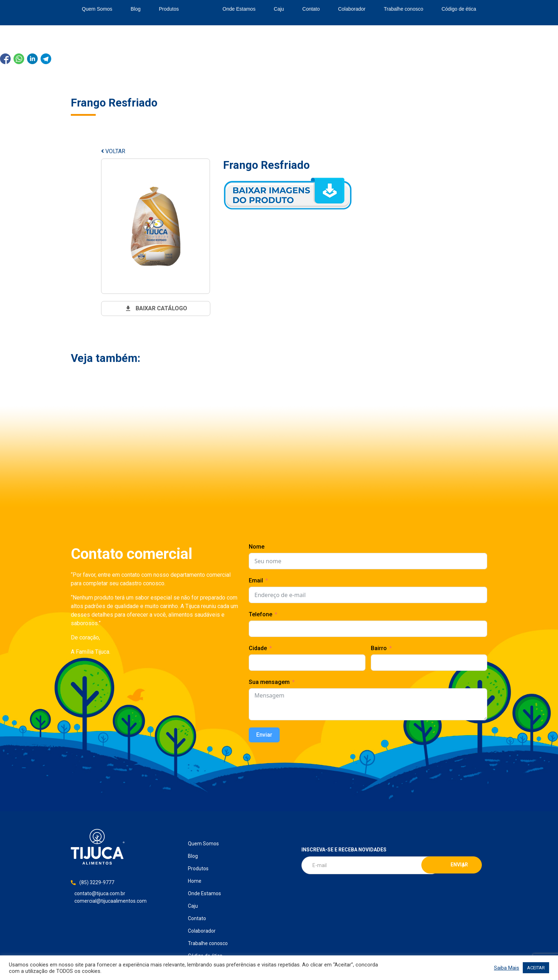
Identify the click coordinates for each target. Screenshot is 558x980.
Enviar (264, 735)
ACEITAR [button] (536, 968)
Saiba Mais (507, 968)
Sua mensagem (269, 682)
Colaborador (352, 9)
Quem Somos (97, 9)
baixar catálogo (156, 308)
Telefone (260, 614)
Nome (257, 547)
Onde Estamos (239, 9)
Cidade (258, 648)
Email (256, 580)
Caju (279, 9)
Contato (311, 9)
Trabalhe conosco (403, 9)
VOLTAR (113, 151)
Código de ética (459, 9)
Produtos (169, 9)
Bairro (379, 648)
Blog (136, 9)
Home (201, 9)
